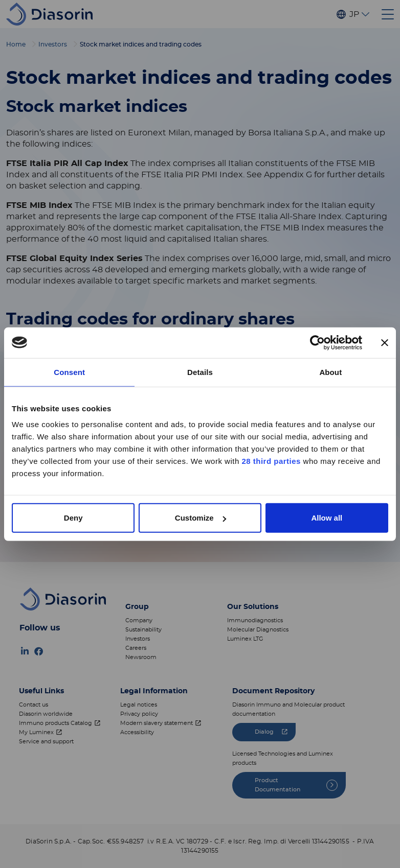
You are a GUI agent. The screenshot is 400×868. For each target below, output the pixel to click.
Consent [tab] (69, 372)
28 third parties (271, 461)
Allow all (327, 518)
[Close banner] (385, 342)
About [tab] (330, 372)
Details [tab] (200, 372)
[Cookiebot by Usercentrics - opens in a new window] (317, 342)
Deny (73, 518)
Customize (201, 518)
